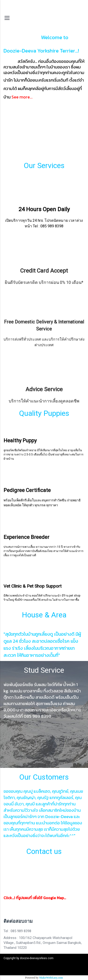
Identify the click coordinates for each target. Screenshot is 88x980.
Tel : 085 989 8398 (17, 931)
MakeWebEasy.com (51, 978)
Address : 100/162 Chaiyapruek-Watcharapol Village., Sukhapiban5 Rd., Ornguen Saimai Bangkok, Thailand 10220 (43, 943)
